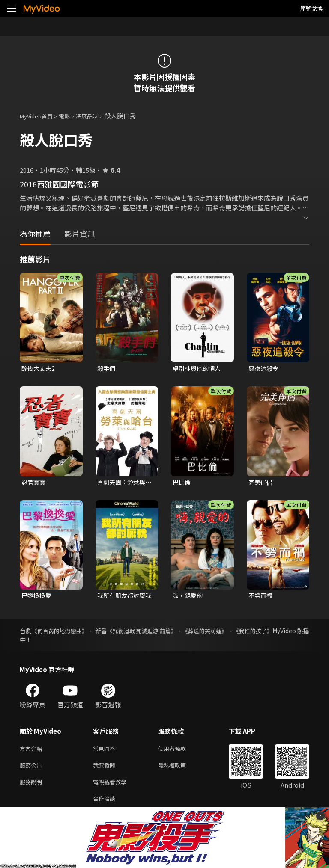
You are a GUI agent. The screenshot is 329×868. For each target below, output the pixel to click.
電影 (71, 116)
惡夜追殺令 (265, 369)
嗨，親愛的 (189, 597)
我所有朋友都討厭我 (123, 598)
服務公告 (33, 769)
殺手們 (107, 369)
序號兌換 (311, 8)
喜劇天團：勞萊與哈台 (123, 483)
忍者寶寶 (34, 483)
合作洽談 (106, 805)
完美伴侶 (261, 483)
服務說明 (33, 787)
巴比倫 (182, 483)
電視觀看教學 (112, 787)
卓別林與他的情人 (198, 369)
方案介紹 (33, 751)
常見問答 (106, 751)
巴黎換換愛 (37, 597)
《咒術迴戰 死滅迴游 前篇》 (162, 633)
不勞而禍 (261, 597)
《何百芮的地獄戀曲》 (66, 633)
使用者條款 (179, 751)
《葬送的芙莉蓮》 (233, 633)
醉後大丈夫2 (39, 369)
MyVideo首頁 (39, 116)
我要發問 (106, 769)
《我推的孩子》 (288, 633)
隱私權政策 (179, 769)
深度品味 (96, 116)
